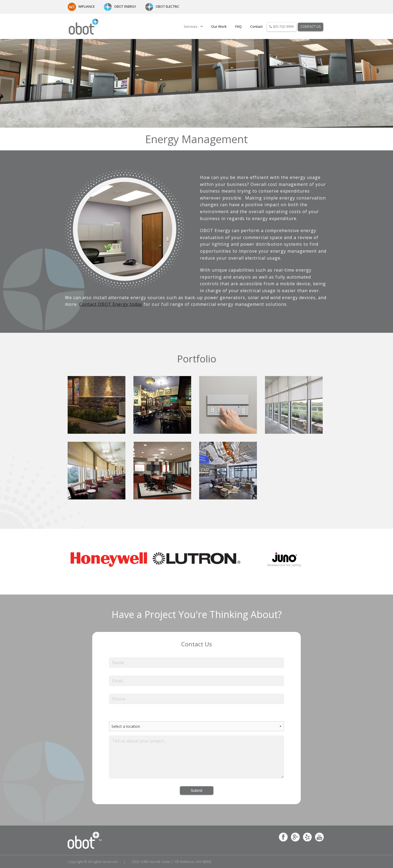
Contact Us (311, 27)
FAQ (238, 26)
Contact (256, 26)
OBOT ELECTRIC (162, 7)
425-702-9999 (282, 27)
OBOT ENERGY (120, 7)
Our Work (219, 26)
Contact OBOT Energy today (111, 304)
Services (191, 26)
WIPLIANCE (81, 7)
